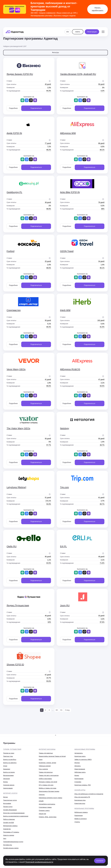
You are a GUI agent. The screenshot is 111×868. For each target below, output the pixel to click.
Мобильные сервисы (81, 812)
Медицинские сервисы (10, 826)
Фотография (7, 803)
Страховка (78, 782)
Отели (5, 766)
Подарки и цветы (44, 811)
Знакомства (7, 829)
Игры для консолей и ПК (82, 797)
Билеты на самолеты (10, 763)
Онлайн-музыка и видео (11, 848)
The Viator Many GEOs (18, 428)
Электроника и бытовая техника (49, 791)
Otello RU (12, 546)
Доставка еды (8, 845)
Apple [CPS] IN (14, 133)
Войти (78, 25)
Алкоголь (42, 795)
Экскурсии (6, 779)
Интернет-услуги (10, 793)
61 (61, 710)
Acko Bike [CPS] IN (70, 192)
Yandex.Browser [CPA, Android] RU (78, 74)
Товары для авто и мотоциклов (49, 775)
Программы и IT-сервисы (11, 832)
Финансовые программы (85, 749)
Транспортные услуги (10, 800)
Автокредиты (79, 753)
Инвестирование (80, 769)
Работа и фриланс (9, 819)
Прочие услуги (8, 807)
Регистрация (92, 25)
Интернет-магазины (47, 749)
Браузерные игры (80, 800)
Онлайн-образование (10, 810)
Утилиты (77, 822)
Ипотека (77, 763)
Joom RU (65, 605)
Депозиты (78, 766)
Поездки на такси (9, 753)
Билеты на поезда (9, 772)
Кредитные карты (80, 756)
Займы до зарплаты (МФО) (83, 760)
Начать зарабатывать (98, 9)
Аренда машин (8, 788)
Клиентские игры (80, 803)
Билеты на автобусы (10, 760)
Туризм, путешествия (12, 749)
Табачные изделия (45, 766)
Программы (9, 743)
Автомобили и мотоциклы (47, 804)
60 (57, 710)
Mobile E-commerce (81, 819)
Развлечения (79, 816)
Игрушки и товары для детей (48, 782)
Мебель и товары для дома (47, 788)
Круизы (5, 782)
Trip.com (65, 487)
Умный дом (42, 814)
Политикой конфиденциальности (39, 862)
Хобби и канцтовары (45, 779)
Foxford (10, 251)
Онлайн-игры (80, 790)
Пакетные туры (8, 756)
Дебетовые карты (80, 772)
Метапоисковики (8, 775)
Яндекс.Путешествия (18, 605)
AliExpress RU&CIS (70, 369)
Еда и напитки (43, 769)
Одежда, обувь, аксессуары (48, 817)
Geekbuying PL (14, 192)
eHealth (41, 801)
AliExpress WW (68, 133)
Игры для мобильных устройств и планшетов (89, 794)
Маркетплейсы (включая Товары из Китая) (52, 756)
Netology (65, 428)
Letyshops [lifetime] (16, 487)
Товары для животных (46, 753)
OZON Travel (67, 251)
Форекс (77, 775)
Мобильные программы (84, 808)
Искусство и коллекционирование (14, 813)
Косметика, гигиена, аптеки (47, 763)
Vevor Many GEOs (16, 369)
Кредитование (79, 779)
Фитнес (6, 797)
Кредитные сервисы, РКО (83, 785)
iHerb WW (65, 310)
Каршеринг (7, 769)
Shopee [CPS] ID (15, 665)
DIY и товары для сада (46, 785)
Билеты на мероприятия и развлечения (16, 816)
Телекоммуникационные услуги (13, 842)
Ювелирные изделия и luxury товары (50, 798)
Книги (41, 760)
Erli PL (63, 546)
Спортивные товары (45, 807)
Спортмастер (14, 310)
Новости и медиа (9, 835)
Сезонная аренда (9, 785)
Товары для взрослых (46, 772)
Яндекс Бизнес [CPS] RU (20, 74)
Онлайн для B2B (8, 823)
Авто (5, 839)
